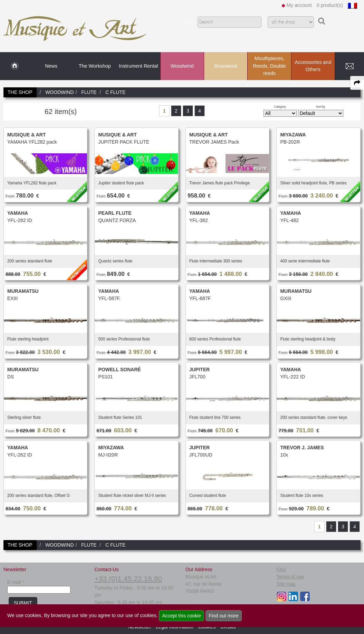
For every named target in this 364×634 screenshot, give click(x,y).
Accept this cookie (181, 616)
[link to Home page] (15, 66)
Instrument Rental (138, 66)
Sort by (321, 107)
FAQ (281, 569)
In (265, 22)
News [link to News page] (51, 66)
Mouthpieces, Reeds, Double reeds (269, 66)
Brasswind (226, 66)
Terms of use (290, 577)
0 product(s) (330, 5)
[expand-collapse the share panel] (357, 83)
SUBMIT (23, 603)
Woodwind (182, 66)
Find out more (223, 616)
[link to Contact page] (349, 66)
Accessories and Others (313, 66)
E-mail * (16, 582)
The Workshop (95, 66)
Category (280, 107)
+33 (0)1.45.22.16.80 (128, 579)
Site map (286, 584)
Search (189, 22)
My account (299, 5)
